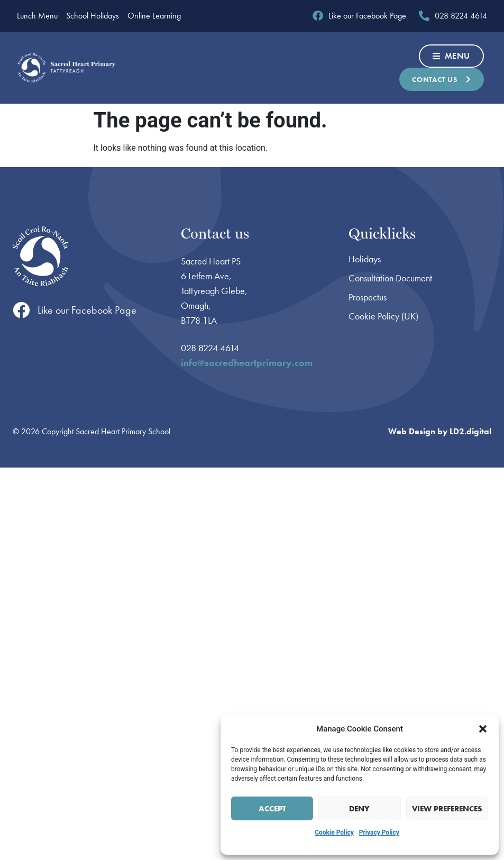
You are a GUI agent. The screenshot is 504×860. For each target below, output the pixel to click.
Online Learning (154, 16)
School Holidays (93, 16)
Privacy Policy (379, 832)
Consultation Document (390, 278)
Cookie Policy (334, 832)
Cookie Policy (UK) (383, 316)
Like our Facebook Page (87, 310)
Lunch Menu (37, 16)
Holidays (365, 259)
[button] (483, 729)
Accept (272, 809)
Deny (359, 809)
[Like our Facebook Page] (21, 310)
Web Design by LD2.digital (440, 431)
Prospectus (368, 297)
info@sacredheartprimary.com (247, 363)
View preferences (447, 809)
